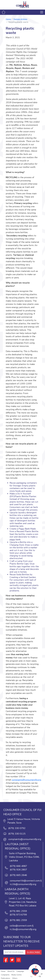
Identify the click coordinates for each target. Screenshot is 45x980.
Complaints (5, 975)
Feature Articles (20, 19)
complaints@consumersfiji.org (26, 780)
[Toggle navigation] (42, 12)
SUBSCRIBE (33, 952)
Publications (6, 978)
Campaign (20, 971)
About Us (11, 971)
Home (8, 19)
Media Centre (16, 975)
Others (15, 978)
